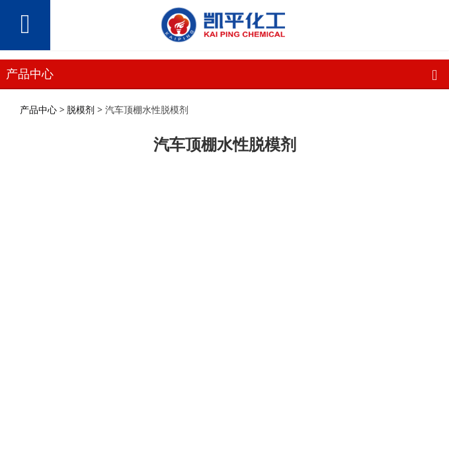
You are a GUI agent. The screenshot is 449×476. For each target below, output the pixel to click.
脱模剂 (81, 109)
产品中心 (38, 109)
